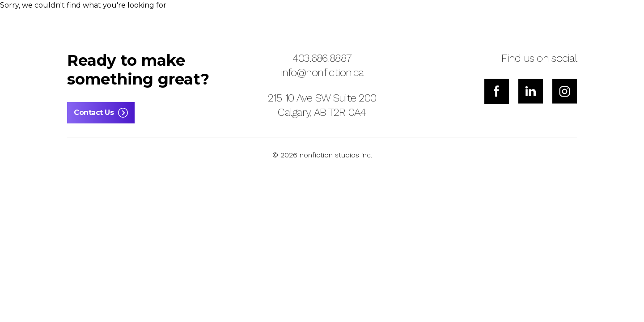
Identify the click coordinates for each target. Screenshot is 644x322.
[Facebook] (496, 91)
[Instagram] (564, 91)
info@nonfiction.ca (322, 72)
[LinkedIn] (530, 91)
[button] (88, 20)
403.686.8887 (322, 58)
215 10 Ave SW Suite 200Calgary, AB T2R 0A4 (322, 105)
